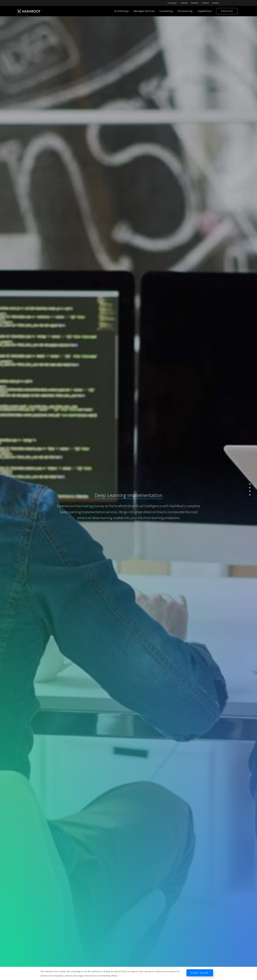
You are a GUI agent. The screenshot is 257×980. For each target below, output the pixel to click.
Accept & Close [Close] (200, 973)
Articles (185, 3)
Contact (215, 3)
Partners (195, 3)
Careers (205, 3)
